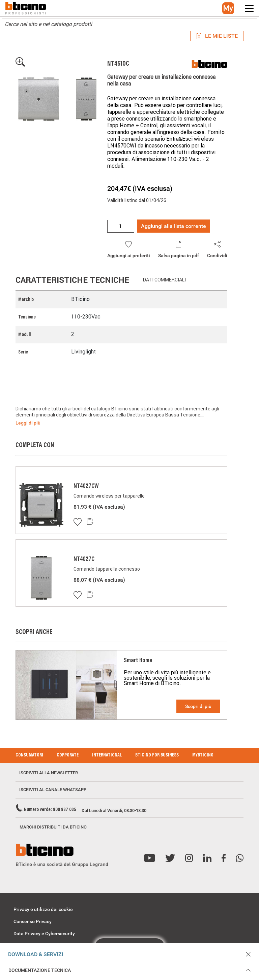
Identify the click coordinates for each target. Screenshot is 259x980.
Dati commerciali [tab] (164, 280)
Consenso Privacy (33, 921)
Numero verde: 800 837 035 (50, 810)
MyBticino (203, 755)
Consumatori (29, 755)
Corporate (68, 755)
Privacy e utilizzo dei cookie (43, 909)
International (107, 755)
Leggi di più (28, 423)
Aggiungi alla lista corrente (174, 226)
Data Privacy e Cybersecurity (44, 934)
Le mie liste (217, 36)
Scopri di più (198, 706)
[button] (228, 8)
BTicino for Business (157, 755)
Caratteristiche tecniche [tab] (72, 280)
